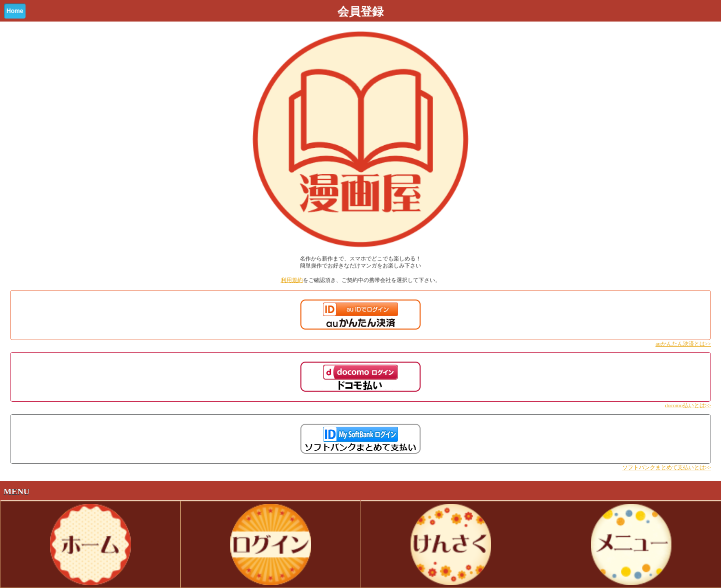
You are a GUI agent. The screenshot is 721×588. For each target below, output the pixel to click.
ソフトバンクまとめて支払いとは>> (667, 467)
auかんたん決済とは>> (683, 344)
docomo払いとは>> (688, 405)
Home (15, 11)
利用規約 (292, 280)
